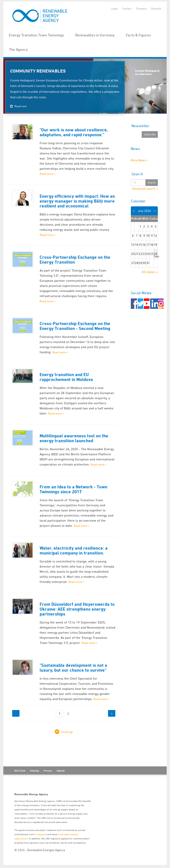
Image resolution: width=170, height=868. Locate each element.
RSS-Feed (20, 771)
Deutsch (156, 8)
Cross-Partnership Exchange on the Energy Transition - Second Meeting (75, 326)
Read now (20, 106)
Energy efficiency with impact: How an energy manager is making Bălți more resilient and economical (77, 201)
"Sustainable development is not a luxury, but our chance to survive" (73, 668)
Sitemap (34, 771)
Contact (127, 8)
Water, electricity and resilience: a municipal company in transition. (74, 550)
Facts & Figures (138, 35)
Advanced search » (145, 189)
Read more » (48, 174)
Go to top (67, 732)
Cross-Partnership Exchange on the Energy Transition (75, 260)
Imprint (61, 771)
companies (41, 834)
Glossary (141, 8)
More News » (139, 160)
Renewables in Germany (95, 35)
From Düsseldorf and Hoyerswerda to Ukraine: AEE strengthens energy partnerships (77, 609)
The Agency (18, 49)
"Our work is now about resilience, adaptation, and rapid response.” (74, 132)
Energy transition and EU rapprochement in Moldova (66, 377)
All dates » (150, 272)
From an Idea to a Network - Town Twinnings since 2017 (73, 489)
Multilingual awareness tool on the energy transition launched (74, 438)
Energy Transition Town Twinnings (36, 35)
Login (114, 8)
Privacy (48, 771)
